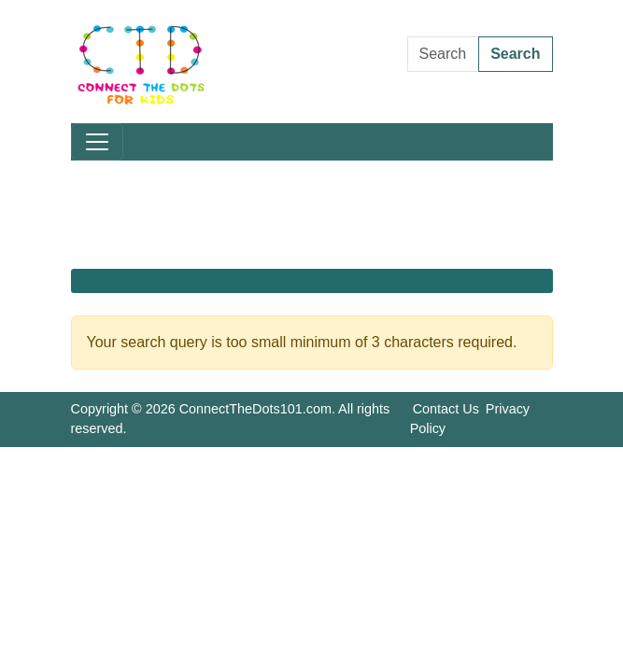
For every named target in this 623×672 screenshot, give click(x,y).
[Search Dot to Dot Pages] (444, 54)
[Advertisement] (312, 215)
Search (515, 54)
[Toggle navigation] (97, 142)
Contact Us (446, 409)
